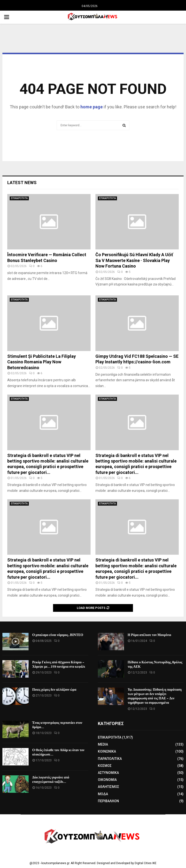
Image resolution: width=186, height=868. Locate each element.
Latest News (22, 183)
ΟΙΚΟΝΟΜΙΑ (107, 780)
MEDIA (103, 744)
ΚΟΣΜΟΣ (105, 766)
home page (92, 107)
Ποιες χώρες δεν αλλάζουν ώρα (54, 690)
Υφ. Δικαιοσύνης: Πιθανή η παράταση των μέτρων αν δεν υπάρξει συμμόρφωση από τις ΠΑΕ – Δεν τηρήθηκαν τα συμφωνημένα (155, 696)
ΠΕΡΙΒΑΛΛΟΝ (108, 801)
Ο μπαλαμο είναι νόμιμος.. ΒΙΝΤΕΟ (58, 635)
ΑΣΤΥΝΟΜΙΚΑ (108, 773)
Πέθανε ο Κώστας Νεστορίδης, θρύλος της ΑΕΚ (155, 664)
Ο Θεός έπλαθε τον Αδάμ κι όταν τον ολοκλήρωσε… (58, 752)
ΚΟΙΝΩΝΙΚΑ (107, 751)
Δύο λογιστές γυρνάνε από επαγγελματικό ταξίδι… (51, 780)
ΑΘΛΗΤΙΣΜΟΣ (108, 787)
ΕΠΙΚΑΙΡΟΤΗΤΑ (19, 198)
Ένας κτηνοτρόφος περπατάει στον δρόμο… (57, 725)
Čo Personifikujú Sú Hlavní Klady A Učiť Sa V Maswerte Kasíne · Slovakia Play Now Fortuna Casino (134, 260)
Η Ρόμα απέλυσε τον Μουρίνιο (149, 635)
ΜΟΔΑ (103, 794)
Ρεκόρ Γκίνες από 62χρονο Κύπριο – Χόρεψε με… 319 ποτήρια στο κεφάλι (59, 664)
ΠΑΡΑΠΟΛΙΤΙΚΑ (110, 759)
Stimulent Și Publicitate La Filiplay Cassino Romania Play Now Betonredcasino (42, 362)
